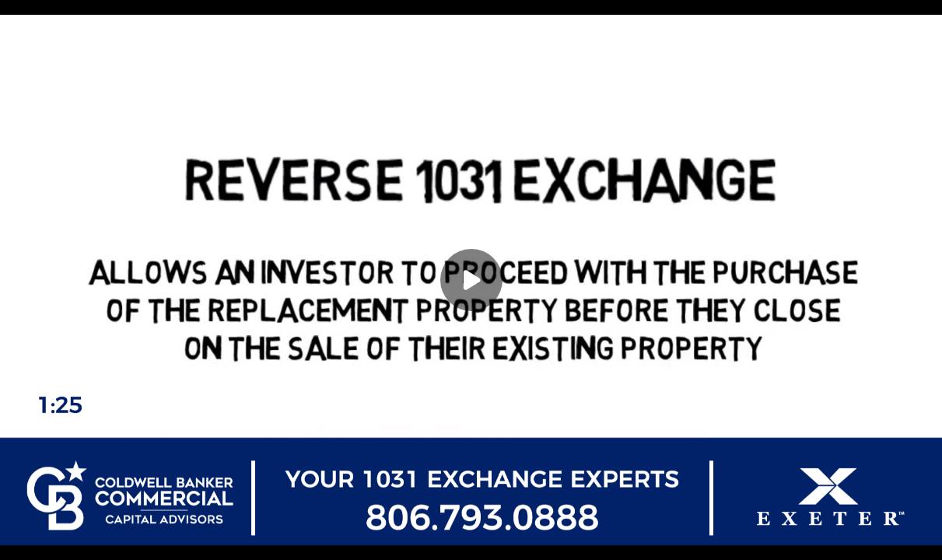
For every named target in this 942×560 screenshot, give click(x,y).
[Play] (471, 280)
